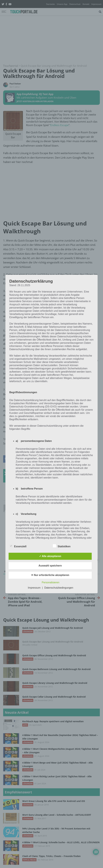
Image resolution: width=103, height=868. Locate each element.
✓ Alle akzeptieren (50, 556)
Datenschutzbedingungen (59, 588)
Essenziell (18, 546)
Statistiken (62, 546)
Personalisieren (50, 582)
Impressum (34, 588)
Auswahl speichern (50, 566)
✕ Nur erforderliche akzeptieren (50, 575)
